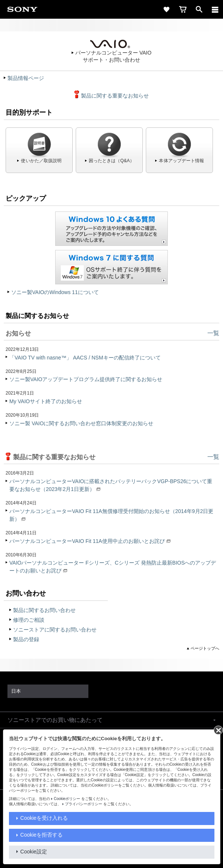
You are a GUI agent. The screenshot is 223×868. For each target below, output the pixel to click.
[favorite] (166, 9)
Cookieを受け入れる (44, 818)
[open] (199, 9)
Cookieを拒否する (41, 835)
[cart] (183, 9)
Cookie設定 (34, 852)
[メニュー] (215, 9)
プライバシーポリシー (84, 804)
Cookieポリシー (67, 799)
